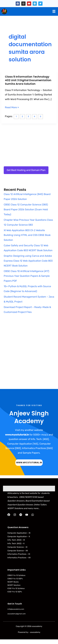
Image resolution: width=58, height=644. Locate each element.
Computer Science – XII (18, 551)
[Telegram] (21, 515)
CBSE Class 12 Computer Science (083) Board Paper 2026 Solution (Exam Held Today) (26, 209)
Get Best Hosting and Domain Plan (26, 170)
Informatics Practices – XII (19, 558)
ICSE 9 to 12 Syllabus (16, 588)
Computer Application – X (19, 536)
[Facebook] (9, 515)
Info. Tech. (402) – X (16, 543)
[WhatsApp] (33, 515)
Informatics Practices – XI (19, 554)
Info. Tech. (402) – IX (16, 540)
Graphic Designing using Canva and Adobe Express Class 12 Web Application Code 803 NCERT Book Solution (28, 261)
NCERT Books (13, 582)
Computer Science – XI (17, 547)
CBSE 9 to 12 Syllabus (16, 575)
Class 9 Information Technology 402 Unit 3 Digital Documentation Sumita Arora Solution (28, 80)
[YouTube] (27, 515)
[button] (54, 11)
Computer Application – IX (19, 533)
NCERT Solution (14, 585)
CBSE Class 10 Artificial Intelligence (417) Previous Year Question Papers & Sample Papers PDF (27, 276)
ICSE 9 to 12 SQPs (15, 592)
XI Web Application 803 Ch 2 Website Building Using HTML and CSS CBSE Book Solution (27, 235)
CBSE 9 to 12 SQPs (15, 579)
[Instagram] (15, 515)
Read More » (12, 107)
